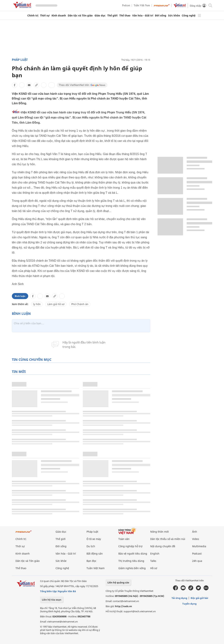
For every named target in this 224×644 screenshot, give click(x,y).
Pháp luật (20, 60)
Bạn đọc (91, 561)
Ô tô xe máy (94, 539)
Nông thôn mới (160, 532)
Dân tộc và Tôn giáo (80, 16)
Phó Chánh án (80, 304)
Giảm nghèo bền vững (132, 568)
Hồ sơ (154, 568)
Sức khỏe (174, 16)
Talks (153, 561)
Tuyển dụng (189, 604)
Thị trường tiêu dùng (131, 561)
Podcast (126, 5)
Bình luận (20, 296)
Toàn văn (124, 539)
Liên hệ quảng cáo (118, 582)
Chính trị (33, 16)
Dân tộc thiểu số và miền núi (168, 539)
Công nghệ (189, 16)
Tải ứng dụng (179, 598)
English (155, 554)
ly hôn (37, 304)
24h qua (197, 561)
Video (195, 539)
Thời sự (45, 16)
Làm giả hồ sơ (56, 304)
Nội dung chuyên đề (163, 546)
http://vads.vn (123, 606)
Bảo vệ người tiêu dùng (133, 554)
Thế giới (112, 16)
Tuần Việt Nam (142, 5)
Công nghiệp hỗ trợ (130, 546)
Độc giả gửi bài (199, 598)
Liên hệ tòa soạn (52, 600)
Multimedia (199, 546)
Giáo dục (100, 16)
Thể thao (125, 16)
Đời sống (161, 16)
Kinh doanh (59, 16)
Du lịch (91, 546)
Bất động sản (95, 554)
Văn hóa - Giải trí (143, 16)
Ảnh (195, 532)
